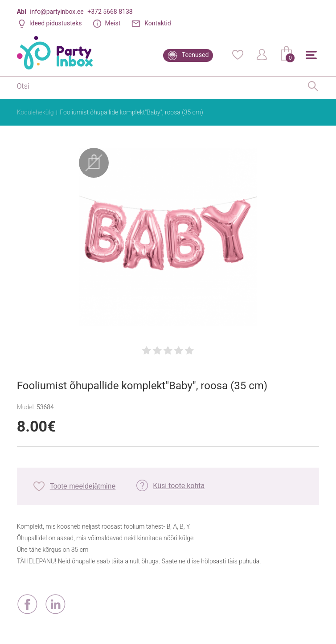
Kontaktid (158, 23)
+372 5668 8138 (110, 12)
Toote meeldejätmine (83, 484)
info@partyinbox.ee (57, 12)
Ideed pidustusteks (56, 23)
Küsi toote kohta (179, 484)
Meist (113, 23)
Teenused (195, 55)
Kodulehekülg (35, 112)
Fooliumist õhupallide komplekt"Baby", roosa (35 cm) (131, 112)
